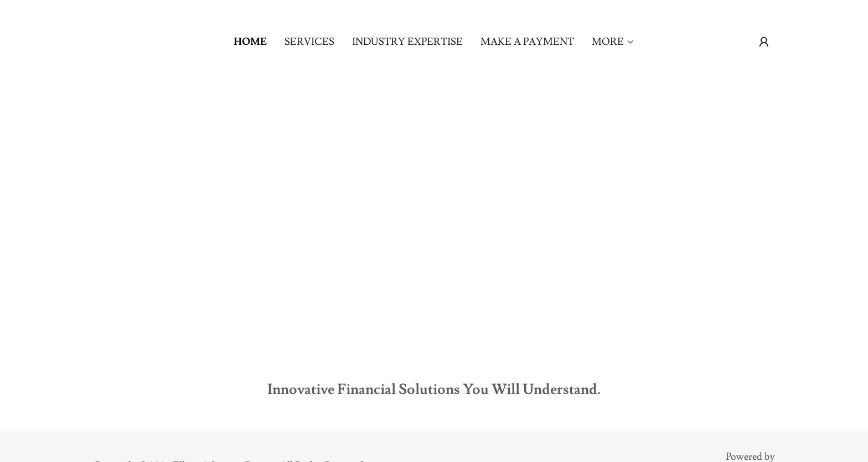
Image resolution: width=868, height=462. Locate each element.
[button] (613, 42)
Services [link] (309, 42)
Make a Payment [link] (527, 42)
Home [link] (250, 42)
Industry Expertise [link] (407, 42)
